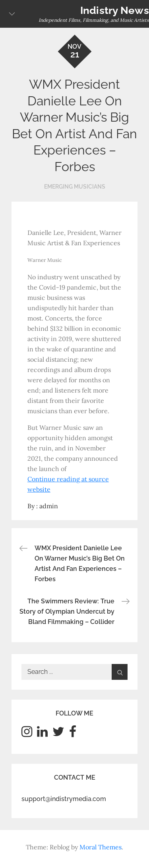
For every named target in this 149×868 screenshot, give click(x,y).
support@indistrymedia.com (64, 799)
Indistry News (115, 10)
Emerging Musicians (75, 187)
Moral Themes (101, 847)
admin (49, 506)
